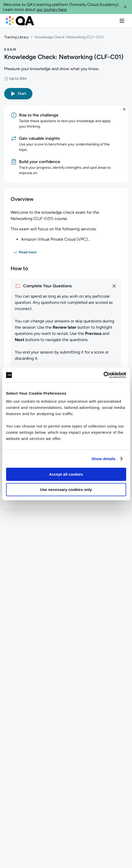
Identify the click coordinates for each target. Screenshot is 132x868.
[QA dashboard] (20, 21)
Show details (104, 459)
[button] (125, 7)
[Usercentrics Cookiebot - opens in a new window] (103, 375)
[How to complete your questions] (66, 286)
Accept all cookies (66, 474)
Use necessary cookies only (66, 490)
